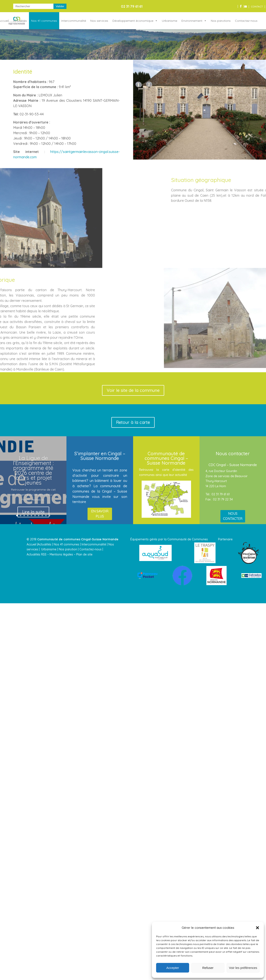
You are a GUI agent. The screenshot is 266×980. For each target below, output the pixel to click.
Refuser (208, 968)
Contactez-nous (246, 21)
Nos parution (68, 549)
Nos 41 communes (44, 21)
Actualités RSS (37, 554)
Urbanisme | (50, 549)
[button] (257, 928)
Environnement (192, 21)
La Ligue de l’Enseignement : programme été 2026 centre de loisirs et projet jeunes (33, 470)
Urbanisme (170, 21)
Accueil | (32, 544)
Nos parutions (221, 21)
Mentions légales (61, 554)
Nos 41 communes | (67, 544)
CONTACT (257, 7)
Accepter (173, 968)
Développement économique (133, 21)
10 (50, 515)
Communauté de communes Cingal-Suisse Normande (78, 539)
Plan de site (84, 554)
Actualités (20, 21)
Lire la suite (33, 512)
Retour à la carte (133, 422)
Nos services (99, 21)
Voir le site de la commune (133, 390)
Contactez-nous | (92, 549)
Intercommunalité (74, 21)
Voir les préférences (243, 968)
